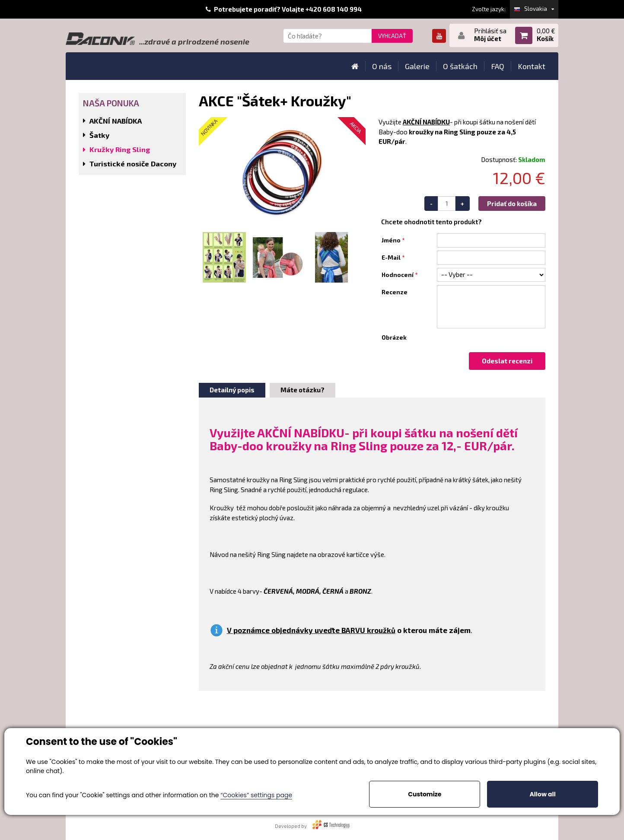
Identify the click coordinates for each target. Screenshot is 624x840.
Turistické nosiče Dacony (133, 164)
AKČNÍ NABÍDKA (116, 121)
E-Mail (391, 258)
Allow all (542, 794)
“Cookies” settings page (256, 795)
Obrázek (394, 337)
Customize (425, 794)
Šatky (99, 135)
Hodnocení (398, 275)
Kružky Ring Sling (120, 149)
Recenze (395, 292)
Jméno (391, 240)
